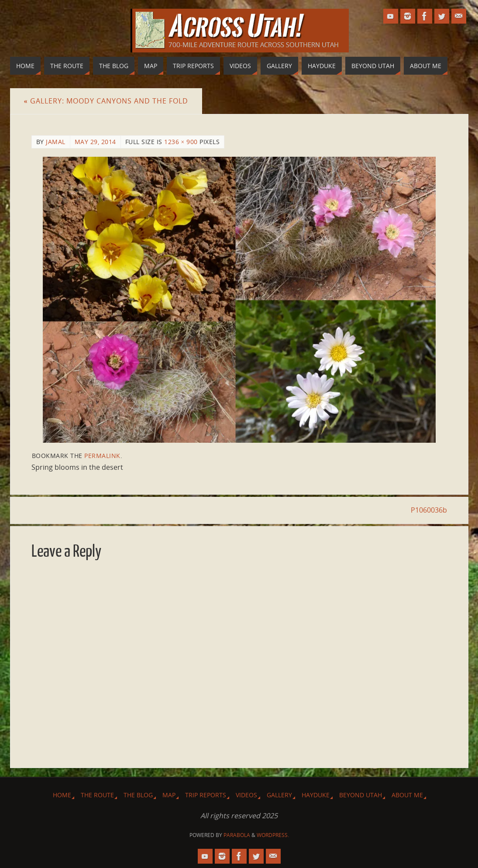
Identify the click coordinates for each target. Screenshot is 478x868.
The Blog (138, 795)
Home (62, 795)
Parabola (237, 835)
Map (169, 795)
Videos (246, 795)
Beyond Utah (361, 795)
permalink (102, 456)
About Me (407, 795)
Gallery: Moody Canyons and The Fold (106, 101)
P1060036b (429, 510)
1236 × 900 (181, 142)
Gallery (279, 795)
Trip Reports (206, 795)
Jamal (56, 142)
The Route (97, 795)
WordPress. (273, 835)
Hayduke (316, 795)
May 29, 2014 (95, 142)
